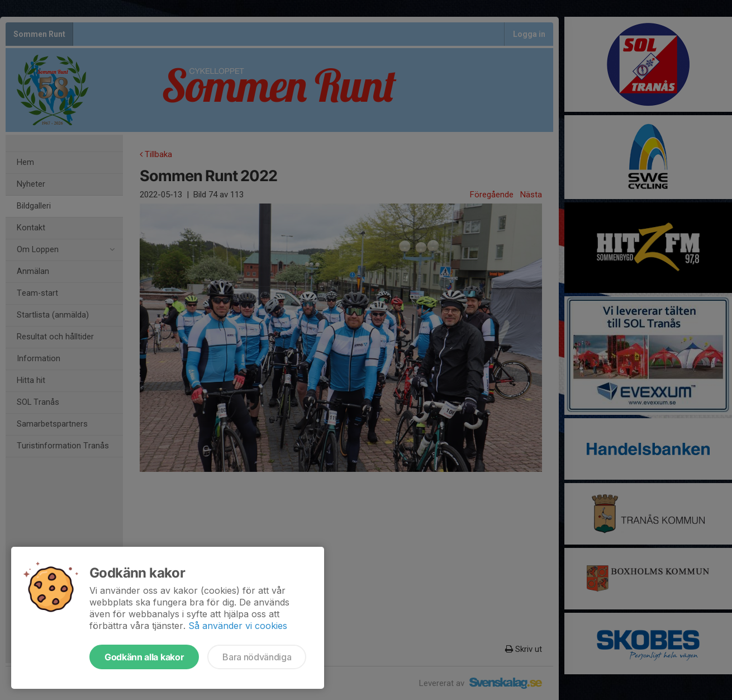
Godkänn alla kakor (144, 657)
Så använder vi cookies (238, 626)
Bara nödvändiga (257, 657)
